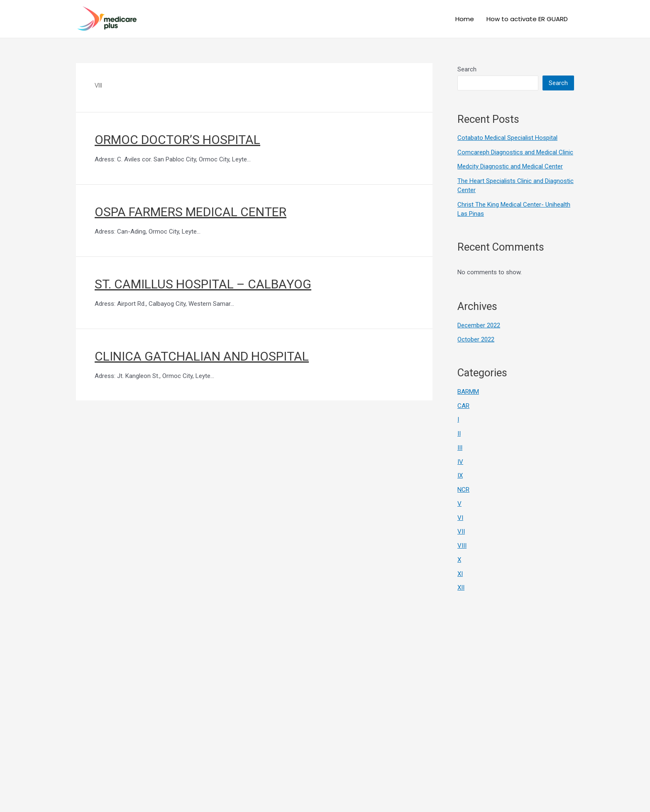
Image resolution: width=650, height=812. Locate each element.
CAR (463, 406)
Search (467, 69)
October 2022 (476, 339)
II (459, 434)
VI (460, 518)
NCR (463, 490)
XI (460, 574)
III (460, 448)
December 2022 (479, 325)
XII (461, 588)
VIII (462, 546)
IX (460, 475)
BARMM (468, 392)
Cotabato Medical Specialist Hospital (507, 138)
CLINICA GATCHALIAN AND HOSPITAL (202, 356)
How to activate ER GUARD (527, 19)
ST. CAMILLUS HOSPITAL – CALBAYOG (203, 284)
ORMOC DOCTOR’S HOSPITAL (177, 140)
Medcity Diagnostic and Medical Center (510, 166)
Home (465, 19)
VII (461, 532)
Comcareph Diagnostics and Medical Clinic (515, 152)
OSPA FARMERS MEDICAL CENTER (191, 212)
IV (460, 462)
